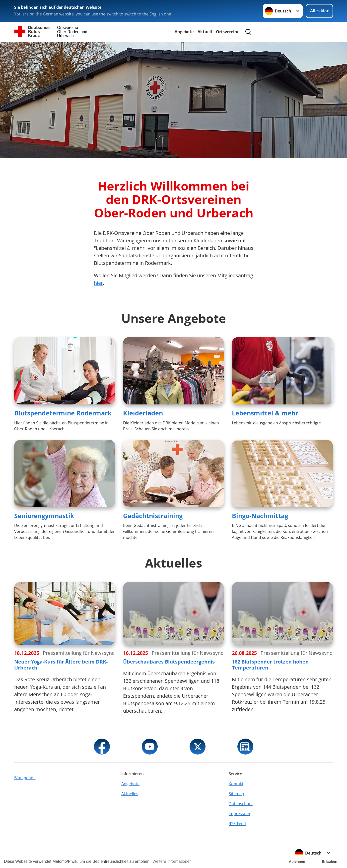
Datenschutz (241, 804)
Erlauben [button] (330, 862)
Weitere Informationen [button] (172, 861)
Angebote (184, 32)
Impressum (239, 814)
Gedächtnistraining (153, 516)
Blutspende (25, 778)
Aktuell (205, 32)
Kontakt (236, 784)
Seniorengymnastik (44, 516)
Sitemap (236, 794)
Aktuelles (130, 794)
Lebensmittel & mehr (265, 413)
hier (98, 283)
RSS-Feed (237, 824)
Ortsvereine (228, 32)
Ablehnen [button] (297, 862)
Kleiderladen (143, 413)
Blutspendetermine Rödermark (63, 413)
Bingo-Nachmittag (260, 516)
